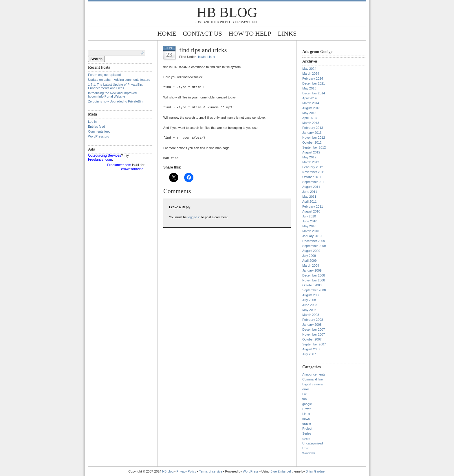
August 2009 (311, 251)
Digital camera (312, 384)
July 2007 (309, 354)
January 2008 (312, 325)
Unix (305, 448)
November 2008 (314, 280)
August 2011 (311, 187)
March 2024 (311, 74)
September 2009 (314, 246)
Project (307, 429)
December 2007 (314, 329)
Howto (201, 57)
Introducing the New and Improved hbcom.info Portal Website (112, 95)
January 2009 (312, 270)
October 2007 (312, 339)
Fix (304, 394)
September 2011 (314, 182)
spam (306, 438)
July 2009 (309, 256)
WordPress (251, 471)
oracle (307, 424)
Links (287, 33)
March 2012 (311, 162)
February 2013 (313, 128)
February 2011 (313, 206)
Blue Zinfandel (281, 471)
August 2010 (311, 211)
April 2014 (310, 98)
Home (167, 33)
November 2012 (314, 138)
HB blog (227, 12)
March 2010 (311, 231)
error (306, 389)
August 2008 (311, 295)
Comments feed (99, 131)
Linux (211, 57)
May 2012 (309, 157)
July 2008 (309, 300)
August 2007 (311, 349)
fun (304, 399)
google (307, 404)
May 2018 (309, 88)
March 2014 (311, 103)
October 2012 (312, 142)
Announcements (314, 374)
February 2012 (313, 167)
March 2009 (311, 266)
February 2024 (313, 78)
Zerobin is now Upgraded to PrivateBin (115, 101)
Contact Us (202, 33)
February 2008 (313, 320)
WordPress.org (99, 136)
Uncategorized (313, 443)
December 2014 (314, 93)
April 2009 (310, 261)
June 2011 (310, 192)
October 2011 (312, 177)
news (306, 419)
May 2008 (309, 310)
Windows (309, 453)
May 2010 (309, 226)
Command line (313, 379)
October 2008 (312, 285)
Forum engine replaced (104, 75)
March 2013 (311, 123)
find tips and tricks (203, 50)
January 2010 (312, 236)
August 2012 (311, 152)
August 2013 (311, 108)
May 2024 (309, 69)
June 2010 (310, 221)
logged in (194, 217)
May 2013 (309, 113)
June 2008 (310, 305)
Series (307, 433)
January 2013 (312, 133)
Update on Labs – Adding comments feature (119, 80)
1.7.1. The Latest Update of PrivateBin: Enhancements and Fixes (115, 86)
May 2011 (309, 197)
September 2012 (314, 147)
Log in (92, 122)
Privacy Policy (187, 471)
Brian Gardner (316, 471)
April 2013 (310, 118)
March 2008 (311, 315)
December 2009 (314, 241)
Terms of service (211, 471)
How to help (250, 33)
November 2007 (314, 334)
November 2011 (314, 172)
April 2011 (310, 202)
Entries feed (97, 127)
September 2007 (314, 344)
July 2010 (309, 216)
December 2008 (314, 275)
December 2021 (314, 83)
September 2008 (314, 290)
